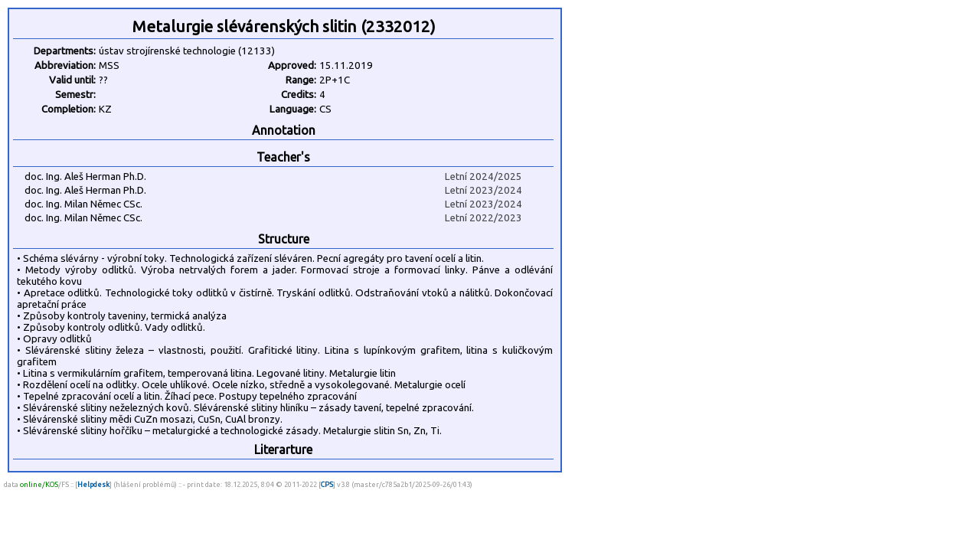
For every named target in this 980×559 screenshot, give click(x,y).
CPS (327, 484)
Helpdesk (93, 484)
